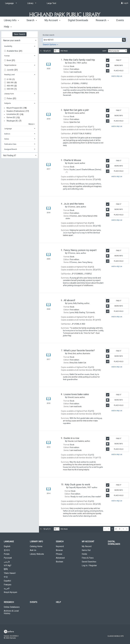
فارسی (7, 562)
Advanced (60, 558)
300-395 (10, 83)
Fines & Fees (88, 558)
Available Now (13, 51)
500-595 (10, 89)
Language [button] (8, 129)
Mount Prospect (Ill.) (15, 108)
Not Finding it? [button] (10, 155)
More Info (114, 65)
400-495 (10, 86)
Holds (84, 554)
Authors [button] (7, 134)
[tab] (19, 40)
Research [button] (9, 602)
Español (7, 581)
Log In (126, 3)
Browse (59, 550)
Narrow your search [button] (12, 40)
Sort (104, 51)
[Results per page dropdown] (57, 51)
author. (78, 63)
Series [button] (7, 139)
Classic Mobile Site (116, 636)
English (7, 546)
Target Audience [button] (10, 65)
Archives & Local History (11, 612)
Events (34, 602)
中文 (6, 577)
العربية (7, 588)
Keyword (60, 546)
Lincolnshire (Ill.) (13, 114)
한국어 (7, 550)
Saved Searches (89, 562)
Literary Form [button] (9, 94)
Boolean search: (49, 35)
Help (58, 602)
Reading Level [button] (9, 75)
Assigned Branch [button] (11, 149)
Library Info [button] (11, 26)
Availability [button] (8, 46)
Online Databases (12, 607)
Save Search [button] (19, 34)
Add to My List (117, 76)
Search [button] (32, 26)
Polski (7, 554)
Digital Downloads (78, 26)
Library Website (37, 554)
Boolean (59, 562)
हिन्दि (6, 569)
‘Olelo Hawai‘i (10, 573)
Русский (8, 558)
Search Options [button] (50, 45)
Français (8, 585)
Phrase (59, 554)
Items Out (86, 550)
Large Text (51, 3)
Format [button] (7, 56)
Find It (114, 60)
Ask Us (33, 550)
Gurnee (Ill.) (11, 118)
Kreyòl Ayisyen (10, 592)
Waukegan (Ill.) (12, 121)
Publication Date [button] (10, 144)
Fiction (10, 98)
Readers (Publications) (16, 111)
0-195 (9, 79)
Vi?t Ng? (8, 565)
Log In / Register (89, 565)
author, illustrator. (79, 353)
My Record (87, 546)
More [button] (101, 27)
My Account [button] (52, 26)
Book (9, 60)
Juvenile (10, 70)
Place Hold (115, 71)
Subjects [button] (8, 103)
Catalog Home (36, 546)
